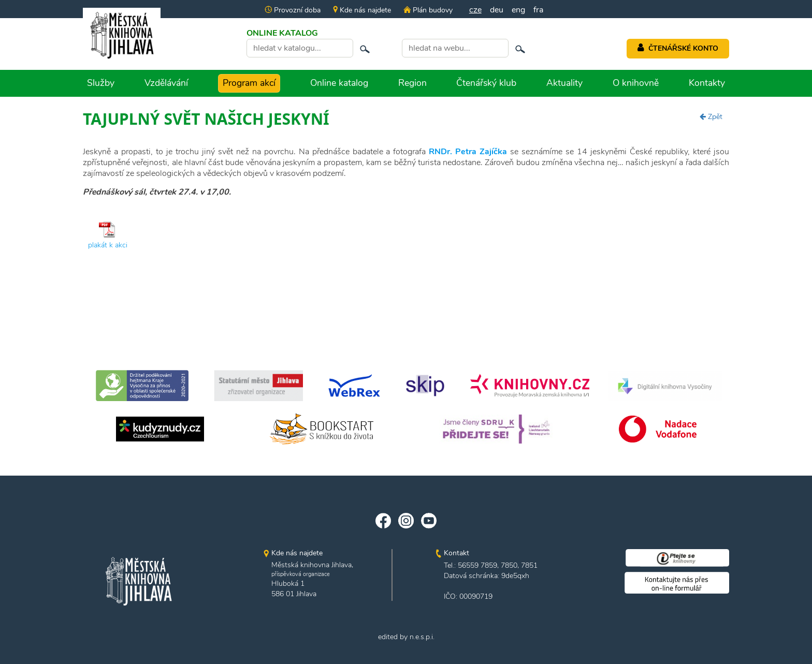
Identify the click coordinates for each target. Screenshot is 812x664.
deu (497, 10)
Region (412, 83)
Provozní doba (293, 10)
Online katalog (339, 83)
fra (538, 10)
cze (475, 10)
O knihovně (636, 83)
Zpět (711, 117)
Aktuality (564, 83)
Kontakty (707, 83)
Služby (101, 83)
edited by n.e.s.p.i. (406, 637)
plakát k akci (108, 245)
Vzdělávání (166, 83)
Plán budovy (428, 10)
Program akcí (249, 83)
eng (518, 10)
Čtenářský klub (486, 83)
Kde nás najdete (362, 10)
